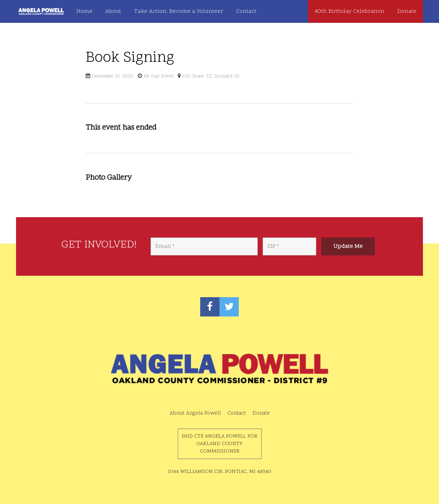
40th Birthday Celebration (349, 11)
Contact (246, 11)
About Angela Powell (195, 413)
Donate (407, 11)
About (113, 11)
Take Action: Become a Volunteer (178, 11)
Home (84, 11)
